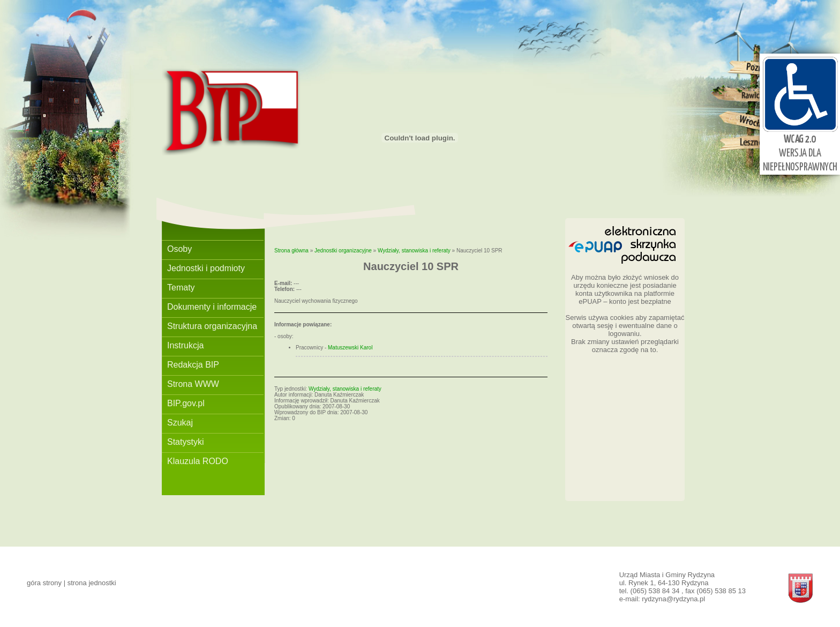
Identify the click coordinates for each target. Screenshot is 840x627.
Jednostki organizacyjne (343, 251)
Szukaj (180, 423)
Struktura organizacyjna (212, 326)
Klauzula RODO (198, 461)
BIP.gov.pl (186, 403)
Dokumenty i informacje (212, 307)
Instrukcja (185, 345)
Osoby (179, 249)
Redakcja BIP (193, 365)
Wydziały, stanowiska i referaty (414, 251)
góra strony (44, 583)
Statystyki (185, 442)
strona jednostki (92, 583)
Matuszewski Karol (350, 348)
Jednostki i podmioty (206, 268)
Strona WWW (193, 384)
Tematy (181, 288)
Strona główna (291, 251)
